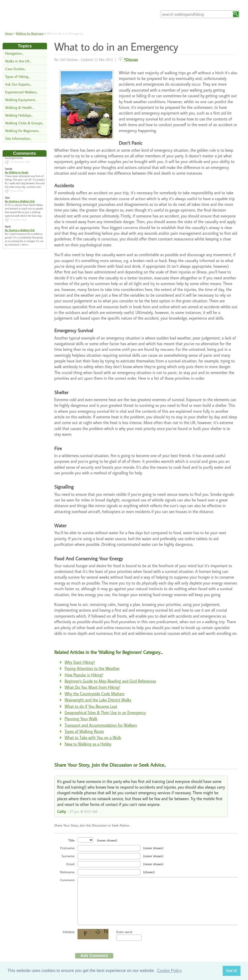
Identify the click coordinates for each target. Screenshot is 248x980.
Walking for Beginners (30, 33)
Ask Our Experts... (18, 84)
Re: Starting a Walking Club (20, 197)
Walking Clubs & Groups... (25, 123)
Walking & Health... (20, 107)
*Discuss (131, 59)
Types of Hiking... (18, 76)
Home (9, 33)
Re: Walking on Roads (17, 168)
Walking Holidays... (19, 115)
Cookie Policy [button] (169, 971)
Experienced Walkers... (22, 92)
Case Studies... (16, 69)
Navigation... (14, 53)
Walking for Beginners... (23, 131)
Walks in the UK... (18, 61)
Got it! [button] (231, 971)
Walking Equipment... (21, 100)
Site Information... (18, 138)
